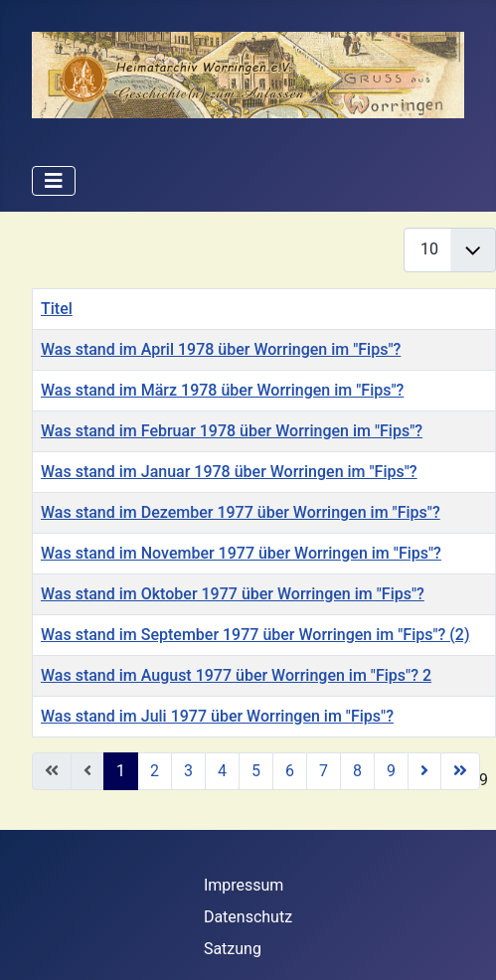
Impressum (244, 885)
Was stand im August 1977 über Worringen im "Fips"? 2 (236, 675)
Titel (57, 309)
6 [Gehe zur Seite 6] (290, 771)
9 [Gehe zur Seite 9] (391, 771)
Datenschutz (248, 917)
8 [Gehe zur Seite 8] (357, 771)
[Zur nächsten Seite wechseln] (424, 771)
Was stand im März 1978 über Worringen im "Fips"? (222, 390)
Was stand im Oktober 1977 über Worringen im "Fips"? (233, 594)
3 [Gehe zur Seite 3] (188, 771)
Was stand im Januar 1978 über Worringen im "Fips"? (229, 472)
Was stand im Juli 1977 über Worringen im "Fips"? (217, 716)
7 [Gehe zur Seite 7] (324, 771)
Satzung (233, 949)
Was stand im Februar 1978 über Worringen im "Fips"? (232, 431)
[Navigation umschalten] (54, 181)
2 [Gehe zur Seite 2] (155, 771)
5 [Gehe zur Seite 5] (256, 771)
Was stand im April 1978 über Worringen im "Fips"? (221, 349)
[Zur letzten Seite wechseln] (460, 771)
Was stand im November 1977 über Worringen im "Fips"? (241, 553)
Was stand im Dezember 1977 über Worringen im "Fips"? (241, 512)
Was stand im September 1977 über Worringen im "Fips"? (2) (255, 635)
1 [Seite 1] (121, 771)
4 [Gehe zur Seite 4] (222, 771)
